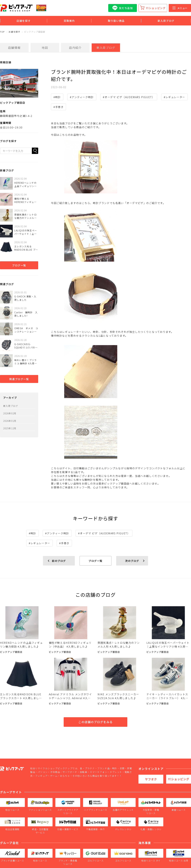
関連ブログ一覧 (19, 379)
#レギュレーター (174, 97)
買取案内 (69, 21)
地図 (45, 48)
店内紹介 (75, 48)
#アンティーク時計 (82, 97)
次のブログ (132, 561)
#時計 (57, 97)
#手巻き (58, 107)
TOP (2, 32)
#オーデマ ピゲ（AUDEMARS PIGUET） (129, 97)
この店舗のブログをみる (95, 722)
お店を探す (14, 32)
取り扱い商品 (116, 21)
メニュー (180, 8)
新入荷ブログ (166, 21)
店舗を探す (24, 21)
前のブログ (59, 561)
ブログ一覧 (19, 265)
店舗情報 (14, 48)
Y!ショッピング (156, 8)
